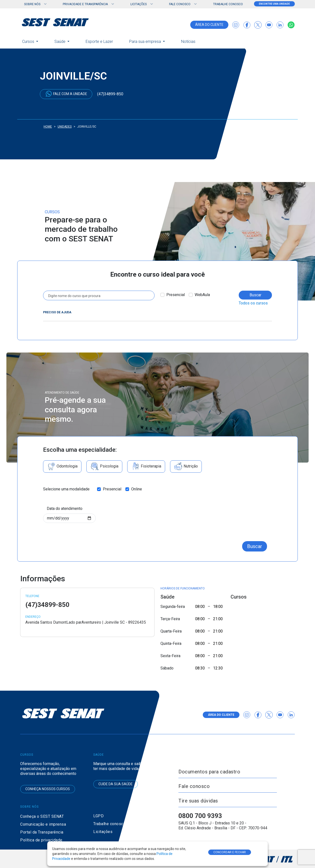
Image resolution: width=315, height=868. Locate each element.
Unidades (65, 127)
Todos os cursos (253, 303)
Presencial (176, 295)
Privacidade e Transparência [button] (85, 4)
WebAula (202, 295)
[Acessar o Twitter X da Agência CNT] (258, 25)
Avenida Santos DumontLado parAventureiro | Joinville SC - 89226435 (86, 622)
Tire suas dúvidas (198, 801)
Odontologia (62, 467)
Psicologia (104, 467)
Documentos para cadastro (209, 772)
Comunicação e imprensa (43, 824)
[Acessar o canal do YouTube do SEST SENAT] (269, 25)
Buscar (255, 295)
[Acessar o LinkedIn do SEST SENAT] (280, 25)
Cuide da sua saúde (116, 784)
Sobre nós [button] (32, 4)
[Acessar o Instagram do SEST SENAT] (236, 25)
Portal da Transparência (42, 832)
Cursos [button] (29, 42)
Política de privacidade (41, 840)
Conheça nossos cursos (48, 789)
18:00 (218, 607)
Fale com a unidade (66, 94)
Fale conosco (194, 786)
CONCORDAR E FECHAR (230, 852)
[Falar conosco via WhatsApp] (291, 25)
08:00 (200, 607)
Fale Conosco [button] (180, 4)
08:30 (200, 668)
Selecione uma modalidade (66, 489)
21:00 (218, 619)
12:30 (218, 668)
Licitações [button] (139, 4)
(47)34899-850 (110, 94)
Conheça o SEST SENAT (42, 816)
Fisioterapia (146, 467)
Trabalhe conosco (228, 4)
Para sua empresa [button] (146, 42)
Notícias (188, 42)
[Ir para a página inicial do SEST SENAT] (55, 22)
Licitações (103, 832)
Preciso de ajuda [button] (57, 312)
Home (48, 127)
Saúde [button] (60, 42)
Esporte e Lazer (99, 42)
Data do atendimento (65, 509)
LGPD (98, 816)
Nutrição (186, 467)
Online (137, 489)
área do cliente (209, 25)
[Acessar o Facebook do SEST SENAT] (247, 25)
